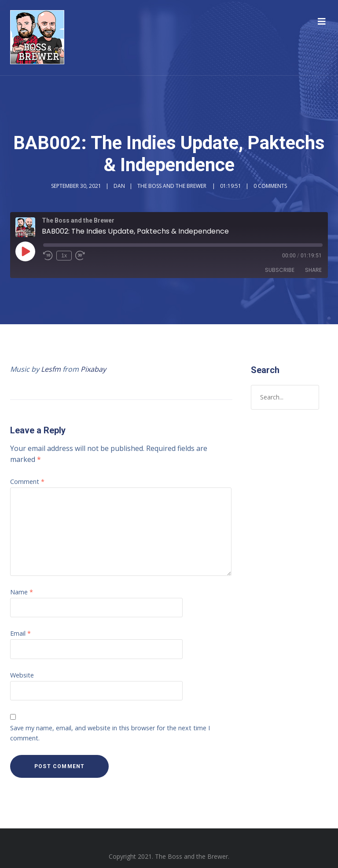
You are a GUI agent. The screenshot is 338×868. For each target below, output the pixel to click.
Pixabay (93, 369)
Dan (119, 186)
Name (22, 592)
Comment (27, 482)
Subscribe (280, 270)
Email (20, 633)
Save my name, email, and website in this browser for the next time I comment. (110, 733)
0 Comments (270, 186)
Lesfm (51, 369)
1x (64, 256)
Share (313, 270)
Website (22, 675)
